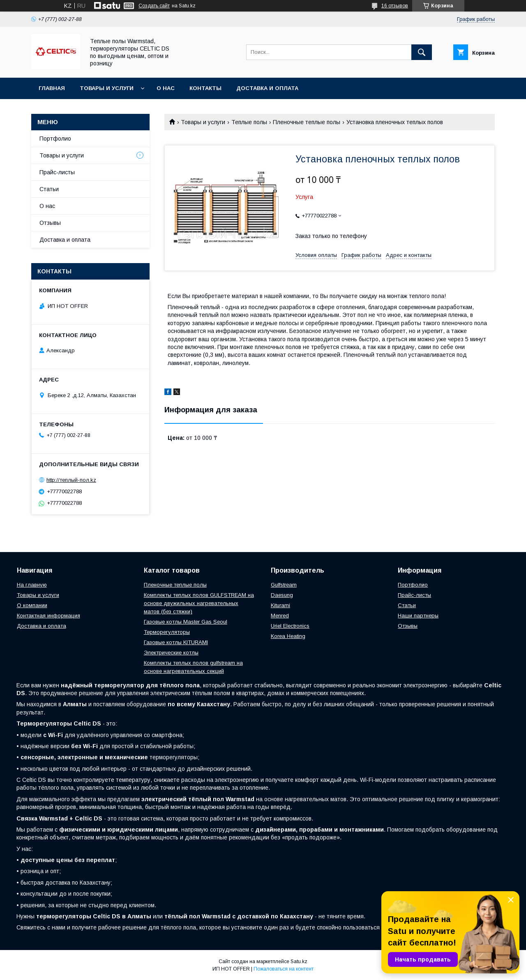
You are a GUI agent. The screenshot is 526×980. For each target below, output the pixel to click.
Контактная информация (48, 616)
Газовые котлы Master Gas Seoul (186, 622)
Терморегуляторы (167, 632)
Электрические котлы (171, 653)
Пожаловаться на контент (284, 969)
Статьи (49, 189)
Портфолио (55, 139)
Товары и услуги (107, 88)
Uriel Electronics (290, 626)
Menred (280, 616)
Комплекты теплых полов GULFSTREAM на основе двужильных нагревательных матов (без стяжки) (199, 603)
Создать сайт (154, 6)
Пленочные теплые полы (307, 122)
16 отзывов (395, 6)
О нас (166, 88)
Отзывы (50, 223)
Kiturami (280, 605)
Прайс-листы (57, 172)
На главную (32, 585)
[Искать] (422, 52)
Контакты (205, 88)
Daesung (282, 595)
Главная (52, 88)
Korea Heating (288, 636)
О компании (32, 605)
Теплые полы (249, 122)
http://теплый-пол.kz (71, 480)
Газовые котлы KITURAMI (176, 642)
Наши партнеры (418, 616)
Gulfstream (284, 585)
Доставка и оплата (267, 88)
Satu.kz (299, 962)
